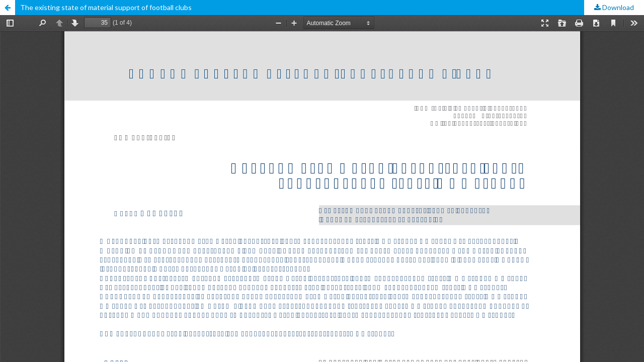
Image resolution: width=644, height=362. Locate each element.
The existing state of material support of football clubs (106, 7)
